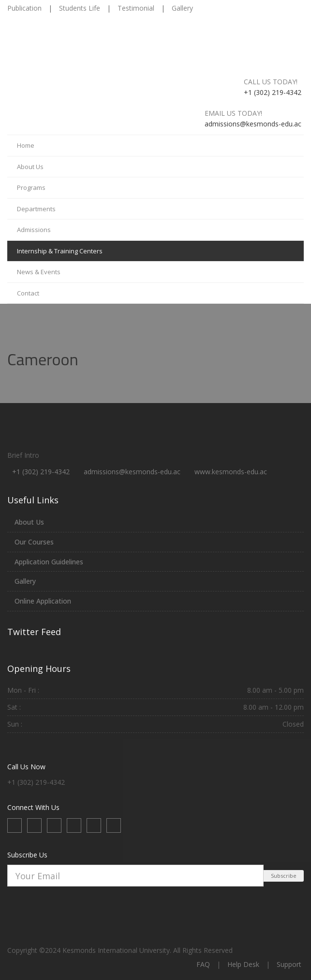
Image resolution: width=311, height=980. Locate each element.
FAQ (203, 964)
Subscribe (284, 876)
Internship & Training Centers (60, 251)
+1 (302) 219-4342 (41, 472)
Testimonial (136, 8)
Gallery (182, 8)
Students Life (80, 8)
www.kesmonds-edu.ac (231, 472)
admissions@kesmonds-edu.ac (132, 472)
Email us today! (233, 113)
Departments (36, 209)
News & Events (39, 272)
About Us (30, 167)
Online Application (43, 601)
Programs (31, 187)
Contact (28, 293)
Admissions (34, 230)
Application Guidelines (49, 562)
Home (26, 145)
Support (289, 964)
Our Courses (34, 542)
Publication (24, 8)
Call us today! (271, 82)
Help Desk (243, 964)
